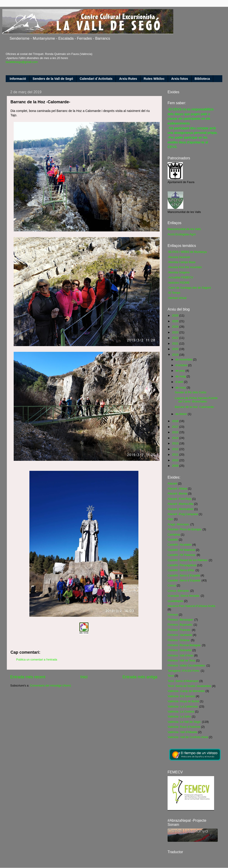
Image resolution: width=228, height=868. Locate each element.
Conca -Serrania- (179, 591)
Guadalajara (175, 601)
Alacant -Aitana (177, 489)
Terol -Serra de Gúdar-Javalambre (189, 686)
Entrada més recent (28, 677)
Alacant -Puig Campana (183, 514)
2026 (176, 316)
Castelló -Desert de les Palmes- (188, 560)
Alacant (172, 484)
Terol (171, 676)
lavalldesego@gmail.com (22, 62)
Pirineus (173, 615)
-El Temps (174, 293)
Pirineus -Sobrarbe (180, 650)
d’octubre (182, 365)
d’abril (180, 382)
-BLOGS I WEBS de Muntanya (187, 252)
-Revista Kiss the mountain (185, 267)
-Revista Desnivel (179, 257)
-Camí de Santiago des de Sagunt (189, 288)
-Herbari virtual (177, 298)
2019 (176, 355)
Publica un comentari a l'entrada (37, 660)
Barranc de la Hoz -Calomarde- (194, 407)
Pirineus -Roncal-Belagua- (184, 645)
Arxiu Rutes (128, 79)
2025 (176, 321)
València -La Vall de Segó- (184, 722)
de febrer (182, 414)
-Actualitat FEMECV (180, 277)
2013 (176, 443)
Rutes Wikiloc (154, 79)
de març (181, 388)
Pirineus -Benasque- (181, 620)
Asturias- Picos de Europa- (185, 529)
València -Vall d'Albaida (182, 732)
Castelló (173, 540)
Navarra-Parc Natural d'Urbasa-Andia (191, 606)
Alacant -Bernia (177, 494)
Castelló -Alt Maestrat (181, 550)
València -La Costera (181, 712)
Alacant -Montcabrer (180, 509)
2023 (176, 332)
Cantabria (174, 535)
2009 (176, 466)
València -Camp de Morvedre (186, 691)
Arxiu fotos (180, 79)
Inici (84, 677)
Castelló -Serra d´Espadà (184, 575)
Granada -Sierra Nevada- (184, 596)
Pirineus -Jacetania (180, 635)
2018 (176, 421)
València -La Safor (179, 717)
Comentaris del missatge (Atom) (50, 686)
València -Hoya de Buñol (183, 701)
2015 (176, 432)
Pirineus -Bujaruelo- (180, 625)
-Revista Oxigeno (179, 272)
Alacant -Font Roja (179, 499)
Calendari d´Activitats (96, 79)
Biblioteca (202, 79)
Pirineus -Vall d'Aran (180, 656)
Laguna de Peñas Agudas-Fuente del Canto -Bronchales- (196, 400)
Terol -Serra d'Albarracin (183, 681)
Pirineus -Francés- (179, 630)
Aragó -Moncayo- (179, 524)
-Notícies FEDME (179, 283)
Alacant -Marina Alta (180, 504)
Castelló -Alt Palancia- (182, 555)
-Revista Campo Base (182, 262)
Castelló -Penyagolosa (182, 565)
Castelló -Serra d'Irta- (181, 570)
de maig (181, 376)
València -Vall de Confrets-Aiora (188, 737)
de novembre (184, 360)
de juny (181, 371)
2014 (176, 438)
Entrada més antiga (140, 677)
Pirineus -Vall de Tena (181, 661)
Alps (170, 519)
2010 (176, 460)
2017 (176, 427)
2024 (176, 327)
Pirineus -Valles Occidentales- (187, 666)
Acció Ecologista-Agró (182, 234)
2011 (176, 455)
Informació (18, 79)
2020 (176, 349)
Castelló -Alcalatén (180, 545)
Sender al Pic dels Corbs (190, 392)
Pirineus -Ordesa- (179, 640)
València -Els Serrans (181, 696)
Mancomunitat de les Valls (184, 229)
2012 (176, 449)
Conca (172, 586)
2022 (176, 338)
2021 (176, 344)
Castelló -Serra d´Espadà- (184, 580)
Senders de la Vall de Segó (53, 79)
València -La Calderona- (183, 707)
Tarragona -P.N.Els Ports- (184, 671)
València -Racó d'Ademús (184, 727)
